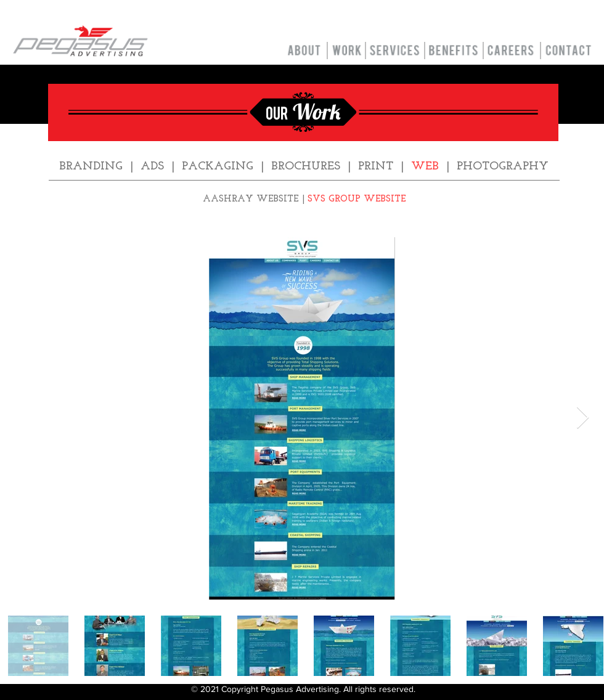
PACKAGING (218, 167)
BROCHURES (306, 167)
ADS (152, 167)
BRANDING (91, 167)
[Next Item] (583, 418)
